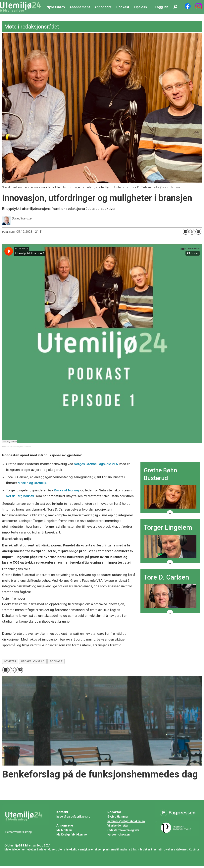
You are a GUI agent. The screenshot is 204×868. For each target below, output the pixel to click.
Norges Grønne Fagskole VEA (96, 464)
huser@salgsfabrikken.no (73, 817)
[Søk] (175, 7)
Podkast (123, 7)
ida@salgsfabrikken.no (72, 835)
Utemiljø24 (7, 447)
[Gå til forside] (21, 7)
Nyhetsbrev (56, 7)
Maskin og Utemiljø (32, 483)
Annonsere (103, 7)
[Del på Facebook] (186, 232)
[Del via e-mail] (198, 232)
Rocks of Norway (67, 490)
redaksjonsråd (33, 661)
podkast (56, 661)
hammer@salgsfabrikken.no (126, 821)
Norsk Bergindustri (20, 496)
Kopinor (194, 849)
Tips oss (140, 7)
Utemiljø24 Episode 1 (23, 447)
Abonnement (80, 7)
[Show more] (170, 513)
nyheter (10, 661)
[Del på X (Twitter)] (192, 232)
